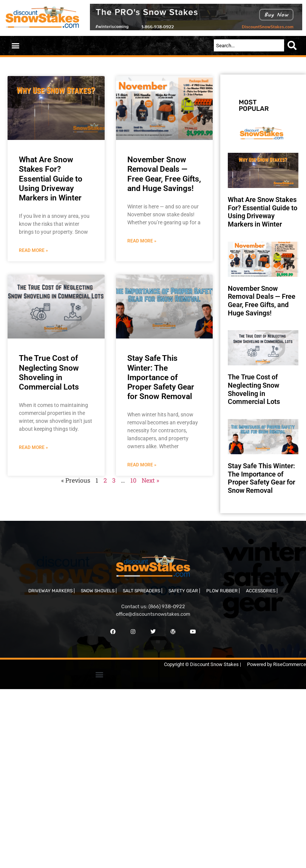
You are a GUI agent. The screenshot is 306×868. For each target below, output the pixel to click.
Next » (150, 480)
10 (133, 480)
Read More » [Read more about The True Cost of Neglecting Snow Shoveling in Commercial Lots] (33, 447)
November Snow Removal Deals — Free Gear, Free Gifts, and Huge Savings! (164, 174)
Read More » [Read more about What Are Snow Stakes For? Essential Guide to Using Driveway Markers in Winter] (33, 250)
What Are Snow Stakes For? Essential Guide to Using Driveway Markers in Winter (51, 179)
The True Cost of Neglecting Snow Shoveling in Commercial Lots (49, 373)
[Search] (294, 45)
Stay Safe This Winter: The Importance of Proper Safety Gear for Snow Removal (161, 377)
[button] (15, 46)
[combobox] (249, 45)
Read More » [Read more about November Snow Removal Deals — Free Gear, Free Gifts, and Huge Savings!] (142, 241)
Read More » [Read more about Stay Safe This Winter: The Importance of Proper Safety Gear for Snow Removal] (142, 465)
